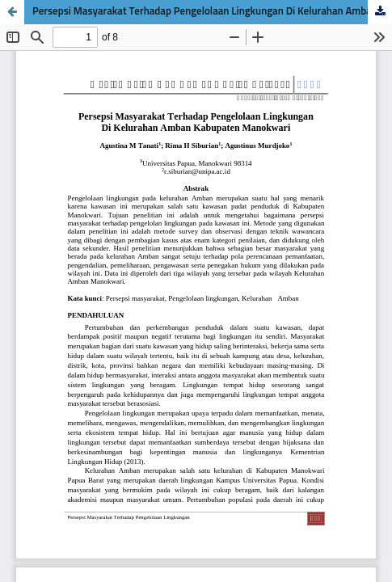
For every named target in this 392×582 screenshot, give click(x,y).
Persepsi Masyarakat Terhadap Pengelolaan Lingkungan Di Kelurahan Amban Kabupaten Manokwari (212, 12)
